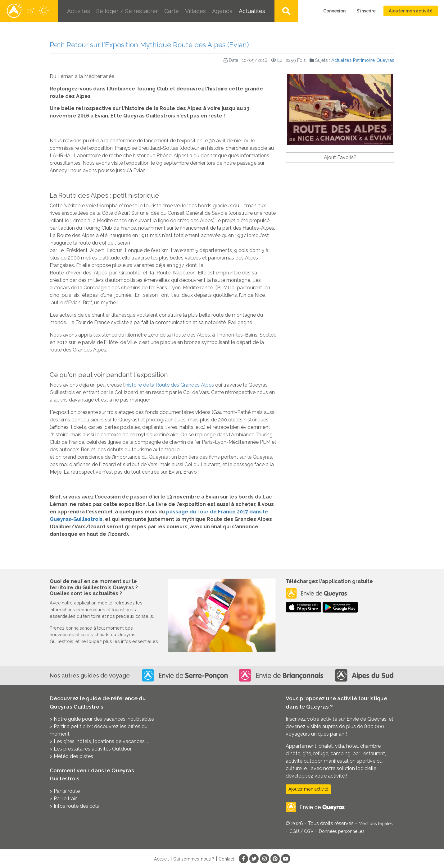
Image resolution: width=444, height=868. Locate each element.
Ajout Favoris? (340, 157)
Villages (195, 11)
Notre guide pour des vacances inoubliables (104, 719)
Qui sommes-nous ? (194, 859)
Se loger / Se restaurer (127, 11)
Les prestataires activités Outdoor (93, 749)
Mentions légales (376, 824)
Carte (172, 11)
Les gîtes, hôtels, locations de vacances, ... (102, 741)
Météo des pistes (73, 756)
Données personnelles (342, 831)
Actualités (252, 11)
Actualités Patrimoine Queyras (363, 60)
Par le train (66, 799)
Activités (79, 11)
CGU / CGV (301, 831)
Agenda (222, 11)
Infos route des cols (76, 806)
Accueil (161, 859)
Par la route (67, 791)
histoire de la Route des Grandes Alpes (170, 385)
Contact (226, 859)
